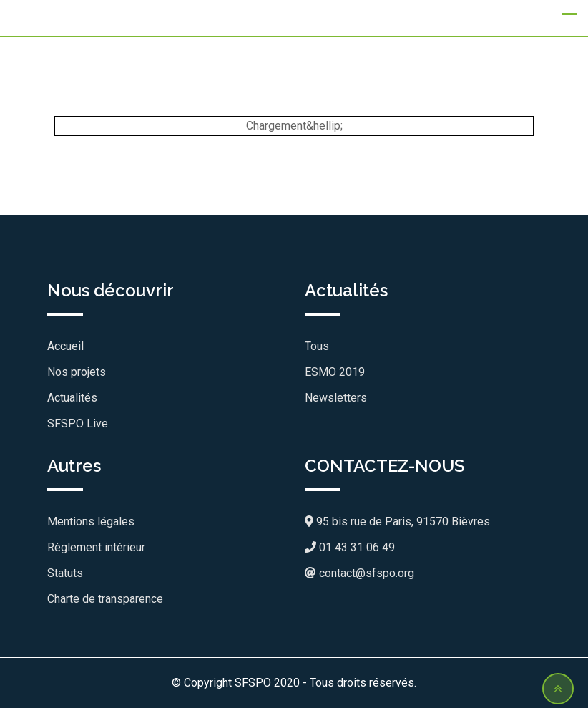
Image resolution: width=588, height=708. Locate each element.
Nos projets (77, 372)
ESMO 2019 (335, 372)
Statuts (65, 573)
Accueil (65, 346)
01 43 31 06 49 (350, 547)
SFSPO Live (78, 423)
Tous (317, 346)
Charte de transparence (105, 599)
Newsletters (336, 398)
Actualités (72, 398)
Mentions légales (91, 522)
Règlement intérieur (96, 547)
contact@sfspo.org (359, 573)
